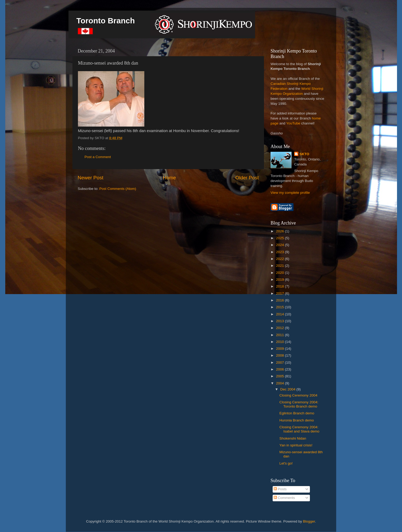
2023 (281, 252)
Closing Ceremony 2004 (298, 395)
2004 (281, 383)
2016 (281, 300)
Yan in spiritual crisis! (296, 445)
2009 (281, 349)
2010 (281, 342)
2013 (281, 321)
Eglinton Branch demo (297, 413)
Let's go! (286, 463)
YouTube (293, 123)
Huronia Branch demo (297, 420)
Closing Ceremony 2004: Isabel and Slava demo (299, 429)
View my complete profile (290, 193)
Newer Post (91, 178)
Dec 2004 (288, 389)
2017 (281, 293)
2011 (281, 335)
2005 (281, 376)
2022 (281, 259)
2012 (281, 328)
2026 (281, 231)
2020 (281, 273)
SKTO (304, 154)
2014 (281, 314)
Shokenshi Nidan (293, 438)
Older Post (247, 178)
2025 (281, 238)
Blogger (309, 521)
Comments (284, 498)
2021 (281, 266)
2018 (281, 286)
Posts (280, 489)
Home (169, 178)
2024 (281, 245)
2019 (281, 280)
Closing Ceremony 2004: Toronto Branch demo (299, 404)
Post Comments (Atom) (118, 189)
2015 (281, 307)
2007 (281, 363)
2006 (281, 369)
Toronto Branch (106, 21)
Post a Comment (98, 157)
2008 (281, 355)
